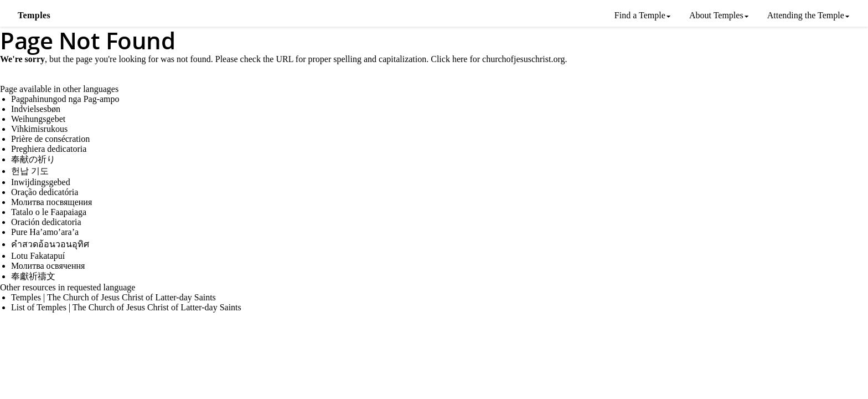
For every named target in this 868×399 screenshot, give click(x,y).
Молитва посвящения (51, 202)
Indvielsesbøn (36, 109)
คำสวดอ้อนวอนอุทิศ (50, 244)
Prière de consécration (50, 139)
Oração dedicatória (45, 192)
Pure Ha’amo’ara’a (45, 232)
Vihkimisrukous (39, 129)
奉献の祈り (33, 159)
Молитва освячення (48, 266)
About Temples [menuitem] (716, 15)
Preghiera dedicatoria (49, 149)
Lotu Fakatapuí (38, 256)
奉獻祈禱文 (33, 276)
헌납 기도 (30, 171)
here (460, 59)
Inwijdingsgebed (41, 182)
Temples (34, 15)
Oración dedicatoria (46, 222)
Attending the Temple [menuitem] (806, 15)
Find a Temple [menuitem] (640, 15)
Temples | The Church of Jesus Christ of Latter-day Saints (113, 297)
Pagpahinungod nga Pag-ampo (65, 99)
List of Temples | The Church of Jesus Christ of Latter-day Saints (126, 307)
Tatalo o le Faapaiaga (49, 212)
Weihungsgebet (38, 119)
